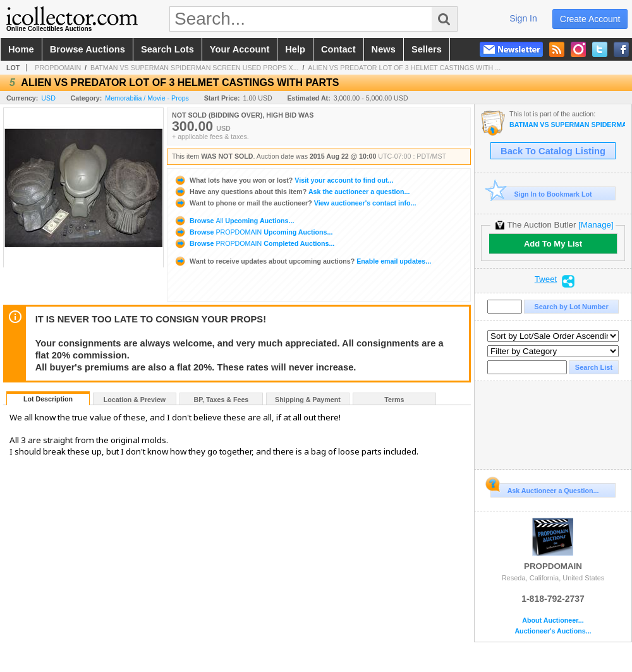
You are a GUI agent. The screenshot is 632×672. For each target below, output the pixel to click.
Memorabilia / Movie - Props (147, 98)
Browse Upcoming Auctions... (234, 221)
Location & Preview (135, 400)
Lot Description (48, 399)
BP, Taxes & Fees (222, 400)
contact (338, 49)
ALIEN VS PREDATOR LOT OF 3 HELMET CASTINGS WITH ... (404, 68)
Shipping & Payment (308, 400)
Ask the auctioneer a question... (292, 192)
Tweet (546, 279)
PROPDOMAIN (58, 68)
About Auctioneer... (553, 620)
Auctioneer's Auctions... (553, 631)
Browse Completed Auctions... (254, 243)
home (21, 49)
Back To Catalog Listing (553, 151)
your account (240, 49)
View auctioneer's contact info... (295, 203)
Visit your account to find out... (283, 180)
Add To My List (553, 244)
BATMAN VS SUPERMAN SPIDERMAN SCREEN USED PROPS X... (195, 68)
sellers (427, 49)
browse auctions (88, 49)
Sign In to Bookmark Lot (541, 194)
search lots (167, 49)
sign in (523, 18)
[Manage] (596, 225)
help (295, 49)
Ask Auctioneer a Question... (544, 489)
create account (590, 19)
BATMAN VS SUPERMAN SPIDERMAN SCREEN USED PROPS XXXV (567, 125)
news (384, 49)
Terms (394, 400)
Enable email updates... (302, 261)
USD (48, 98)
